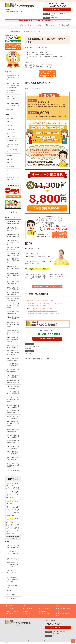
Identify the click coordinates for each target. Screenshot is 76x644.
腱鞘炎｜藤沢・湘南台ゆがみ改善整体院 (13, 359)
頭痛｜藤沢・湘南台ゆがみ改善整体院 (13, 299)
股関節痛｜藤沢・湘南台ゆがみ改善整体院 (13, 417)
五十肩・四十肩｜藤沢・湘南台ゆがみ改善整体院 (13, 465)
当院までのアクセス (51, 25)
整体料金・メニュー (12, 129)
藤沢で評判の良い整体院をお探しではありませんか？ (43, 311)
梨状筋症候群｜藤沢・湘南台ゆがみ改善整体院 (13, 276)
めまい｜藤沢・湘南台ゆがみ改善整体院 (13, 312)
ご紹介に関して (11, 159)
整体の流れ (10, 155)
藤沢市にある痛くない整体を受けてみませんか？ (41, 308)
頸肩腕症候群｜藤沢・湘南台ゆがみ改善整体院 (13, 332)
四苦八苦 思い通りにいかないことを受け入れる (13, 572)
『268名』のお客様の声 (65, 26)
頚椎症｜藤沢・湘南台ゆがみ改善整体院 (13, 318)
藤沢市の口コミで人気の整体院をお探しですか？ (41, 301)
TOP (11, 25)
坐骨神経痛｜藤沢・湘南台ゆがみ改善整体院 (13, 222)
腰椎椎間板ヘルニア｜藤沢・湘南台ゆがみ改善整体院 (13, 229)
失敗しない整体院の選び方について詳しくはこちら (47, 287)
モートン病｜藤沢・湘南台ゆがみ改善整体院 (13, 412)
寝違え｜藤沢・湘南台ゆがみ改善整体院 (13, 376)
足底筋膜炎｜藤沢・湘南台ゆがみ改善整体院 (13, 406)
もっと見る (10, 109)
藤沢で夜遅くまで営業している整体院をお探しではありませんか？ (46, 303)
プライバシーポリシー (13, 174)
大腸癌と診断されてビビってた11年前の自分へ (13, 553)
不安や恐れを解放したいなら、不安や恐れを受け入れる (13, 580)
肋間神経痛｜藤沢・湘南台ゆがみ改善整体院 (13, 382)
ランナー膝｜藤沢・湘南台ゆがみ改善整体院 (13, 442)
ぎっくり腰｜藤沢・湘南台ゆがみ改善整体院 (13, 254)
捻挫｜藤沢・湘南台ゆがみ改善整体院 (13, 387)
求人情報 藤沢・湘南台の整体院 (13, 179)
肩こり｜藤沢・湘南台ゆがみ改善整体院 (13, 282)
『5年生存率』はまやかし (13, 586)
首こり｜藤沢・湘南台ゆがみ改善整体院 (13, 294)
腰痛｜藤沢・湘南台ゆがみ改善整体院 (13, 249)
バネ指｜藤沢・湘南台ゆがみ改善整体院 (13, 365)
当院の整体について (12, 140)
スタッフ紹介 (38, 25)
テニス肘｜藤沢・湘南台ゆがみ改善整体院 (13, 371)
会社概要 (9, 163)
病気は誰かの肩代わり (13, 559)
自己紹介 (9, 591)
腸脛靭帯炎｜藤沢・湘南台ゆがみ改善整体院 (13, 436)
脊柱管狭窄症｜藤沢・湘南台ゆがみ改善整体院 (13, 268)
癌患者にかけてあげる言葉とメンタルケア (13, 547)
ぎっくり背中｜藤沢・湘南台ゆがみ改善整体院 (13, 261)
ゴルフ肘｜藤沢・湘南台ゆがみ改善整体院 (13, 447)
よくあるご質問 (11, 133)
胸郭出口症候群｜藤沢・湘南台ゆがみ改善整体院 (13, 325)
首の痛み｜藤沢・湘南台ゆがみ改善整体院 (13, 288)
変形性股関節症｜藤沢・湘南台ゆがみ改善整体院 (13, 424)
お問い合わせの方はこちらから (33, 89)
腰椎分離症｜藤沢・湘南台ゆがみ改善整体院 (13, 236)
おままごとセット (12, 595)
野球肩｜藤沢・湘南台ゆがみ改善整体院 (13, 459)
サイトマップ (11, 170)
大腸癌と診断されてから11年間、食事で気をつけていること (13, 565)
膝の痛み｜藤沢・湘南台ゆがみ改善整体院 (13, 346)
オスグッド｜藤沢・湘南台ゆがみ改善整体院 (13, 393)
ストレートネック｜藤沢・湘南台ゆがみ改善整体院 (13, 306)
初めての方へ (11, 118)
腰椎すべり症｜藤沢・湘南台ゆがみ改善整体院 (13, 242)
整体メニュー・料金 (25, 25)
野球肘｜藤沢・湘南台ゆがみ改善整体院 (13, 453)
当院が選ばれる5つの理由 (13, 145)
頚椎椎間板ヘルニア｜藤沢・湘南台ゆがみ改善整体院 (13, 340)
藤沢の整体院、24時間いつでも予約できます (13, 105)
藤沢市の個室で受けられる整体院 (37, 306)
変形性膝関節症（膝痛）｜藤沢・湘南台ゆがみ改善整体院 (13, 353)
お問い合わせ (11, 167)
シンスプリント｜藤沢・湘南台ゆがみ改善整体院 (13, 400)
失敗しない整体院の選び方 (16, 31)
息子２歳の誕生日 (12, 598)
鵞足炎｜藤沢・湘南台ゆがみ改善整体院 (13, 430)
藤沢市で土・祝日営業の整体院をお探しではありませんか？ (44, 314)
